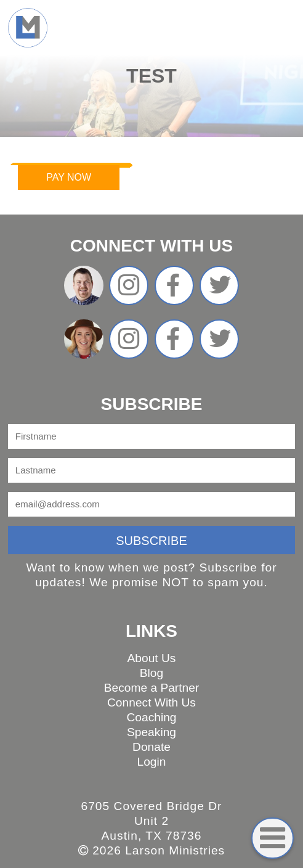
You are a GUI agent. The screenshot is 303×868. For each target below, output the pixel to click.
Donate (151, 747)
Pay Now (69, 177)
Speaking (151, 732)
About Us (152, 658)
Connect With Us (151, 702)
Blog (151, 673)
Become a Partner (152, 688)
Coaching (151, 717)
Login (152, 762)
